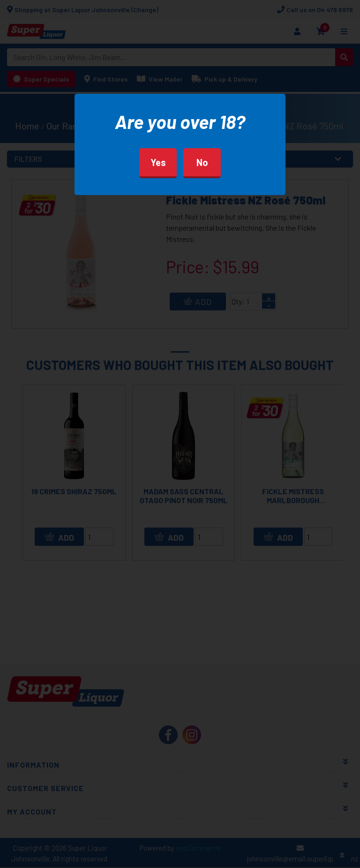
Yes (158, 162)
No (202, 162)
